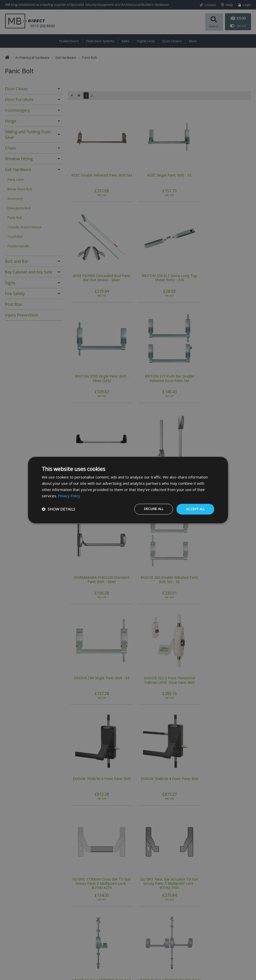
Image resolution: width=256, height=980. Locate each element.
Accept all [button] (194, 509)
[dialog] (128, 490)
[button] (58, 509)
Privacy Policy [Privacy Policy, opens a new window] (70, 495)
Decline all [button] (149, 509)
